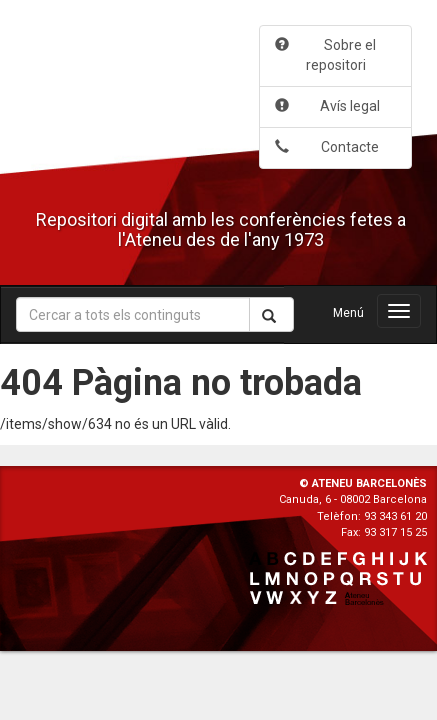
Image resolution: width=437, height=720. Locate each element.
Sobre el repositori (325, 55)
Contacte (327, 147)
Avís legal (327, 106)
